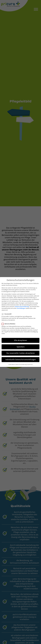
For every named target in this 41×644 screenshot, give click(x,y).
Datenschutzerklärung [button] (21, 362)
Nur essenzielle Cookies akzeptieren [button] (21, 351)
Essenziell (7, 312)
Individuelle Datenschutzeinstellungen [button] (21, 357)
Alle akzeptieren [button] (20, 338)
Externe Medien (9, 322)
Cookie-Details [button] (12, 362)
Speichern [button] (21, 345)
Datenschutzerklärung (22, 304)
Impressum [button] (30, 362)
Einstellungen (21, 306)
